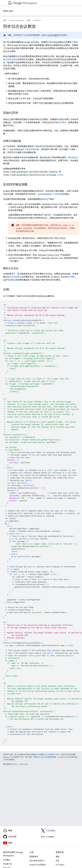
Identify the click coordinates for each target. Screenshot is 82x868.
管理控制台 (34, 857)
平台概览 (7, 860)
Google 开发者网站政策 (47, 757)
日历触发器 (50, 194)
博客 (57, 857)
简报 (57, 861)
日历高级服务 (15, 277)
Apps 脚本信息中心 (37, 861)
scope (60, 175)
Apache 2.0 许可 (9, 757)
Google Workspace (17, 20)
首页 (5, 20)
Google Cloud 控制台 (38, 865)
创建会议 (74, 158)
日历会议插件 (53, 35)
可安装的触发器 (12, 59)
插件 (29, 20)
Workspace (25, 3)
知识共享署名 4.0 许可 (43, 755)
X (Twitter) (60, 865)
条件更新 (71, 277)
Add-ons (8, 11)
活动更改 (62, 122)
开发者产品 (8, 864)
